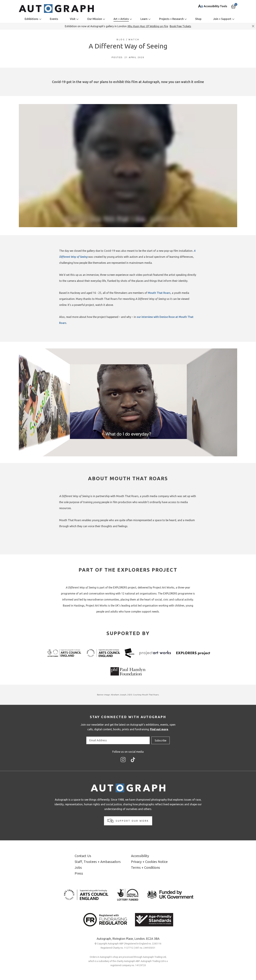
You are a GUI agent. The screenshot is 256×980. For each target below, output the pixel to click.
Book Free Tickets (180, 26)
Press (79, 873)
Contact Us (83, 856)
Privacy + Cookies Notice (149, 862)
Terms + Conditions (145, 868)
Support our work (128, 821)
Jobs (78, 868)
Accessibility (140, 856)
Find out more (159, 729)
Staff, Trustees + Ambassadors (98, 862)
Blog (121, 40)
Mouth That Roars (159, 293)
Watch (134, 40)
